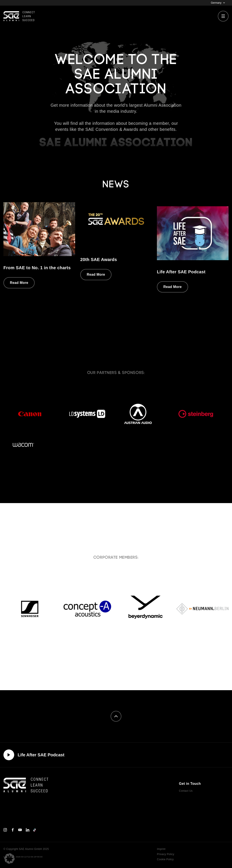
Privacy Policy (165, 854)
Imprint (161, 849)
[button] (9, 859)
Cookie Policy (165, 859)
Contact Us (186, 791)
